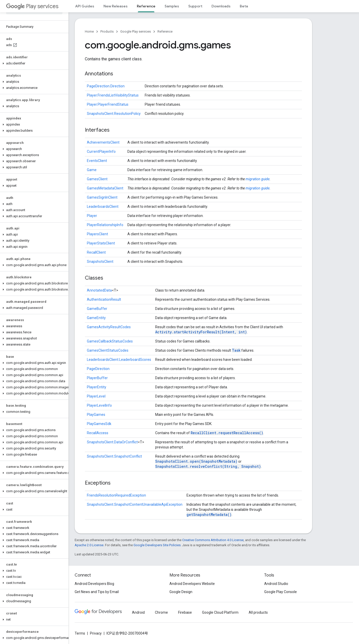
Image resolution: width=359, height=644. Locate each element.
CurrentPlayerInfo (101, 152)
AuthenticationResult (104, 299)
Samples (172, 6)
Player (92, 216)
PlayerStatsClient (101, 243)
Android (138, 612)
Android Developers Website (192, 584)
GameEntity (96, 318)
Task (236, 350)
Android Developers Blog (94, 584)
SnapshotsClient (100, 262)
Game (92, 170)
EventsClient (97, 161)
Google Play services (136, 31)
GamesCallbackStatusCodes (110, 341)
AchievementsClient (103, 142)
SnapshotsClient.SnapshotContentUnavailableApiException (135, 504)
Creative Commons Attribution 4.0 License (213, 540)
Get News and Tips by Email (97, 592)
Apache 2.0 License (89, 545)
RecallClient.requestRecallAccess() (227, 433)
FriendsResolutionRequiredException (116, 495)
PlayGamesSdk (99, 424)
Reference (165, 31)
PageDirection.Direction (106, 86)
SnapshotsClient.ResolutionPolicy (114, 114)
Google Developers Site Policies (157, 545)
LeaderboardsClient (103, 207)
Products (107, 31)
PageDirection (98, 369)
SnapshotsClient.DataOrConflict (112, 442)
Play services (32, 6)
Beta (244, 6)
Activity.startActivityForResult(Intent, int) (201, 332)
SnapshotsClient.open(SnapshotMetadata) (196, 461)
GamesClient (97, 179)
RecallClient (96, 252)
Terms (80, 633)
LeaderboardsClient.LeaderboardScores (119, 360)
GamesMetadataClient (105, 188)
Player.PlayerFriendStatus (108, 104)
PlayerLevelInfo (99, 405)
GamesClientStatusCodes (108, 350)
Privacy (96, 633)
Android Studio (276, 584)
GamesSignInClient (102, 197)
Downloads (221, 6)
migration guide (258, 179)
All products (258, 612)
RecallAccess (98, 433)
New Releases (116, 6)
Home (89, 31)
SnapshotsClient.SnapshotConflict (114, 456)
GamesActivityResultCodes (109, 327)
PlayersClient (97, 234)
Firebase (185, 612)
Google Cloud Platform (220, 612)
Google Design (181, 592)
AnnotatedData (99, 290)
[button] (33, 63)
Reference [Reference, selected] (146, 6)
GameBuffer (97, 309)
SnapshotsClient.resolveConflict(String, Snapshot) (208, 466)
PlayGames (96, 415)
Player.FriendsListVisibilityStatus (113, 95)
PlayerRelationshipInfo (105, 225)
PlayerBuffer (97, 378)
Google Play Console (281, 592)
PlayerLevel (96, 396)
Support (195, 6)
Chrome (161, 612)
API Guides (85, 6)
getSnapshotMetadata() (209, 515)
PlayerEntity (97, 387)
